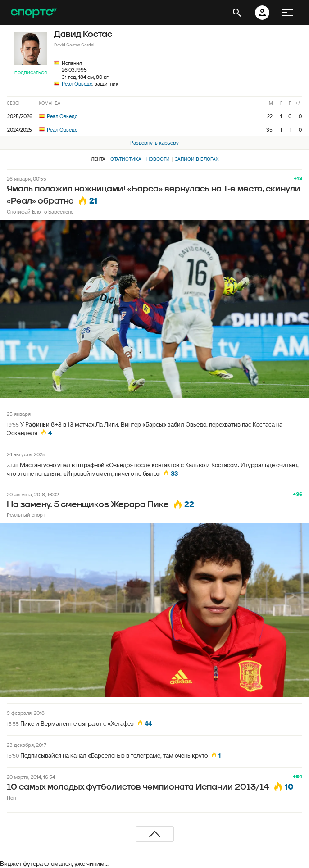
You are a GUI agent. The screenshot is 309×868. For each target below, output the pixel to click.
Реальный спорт (26, 515)
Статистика (126, 159)
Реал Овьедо (77, 84)
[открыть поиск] (237, 13)
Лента (98, 159)
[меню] (287, 13)
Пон (11, 798)
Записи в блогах (197, 159)
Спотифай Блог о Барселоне (40, 211)
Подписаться (31, 73)
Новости (158, 159)
